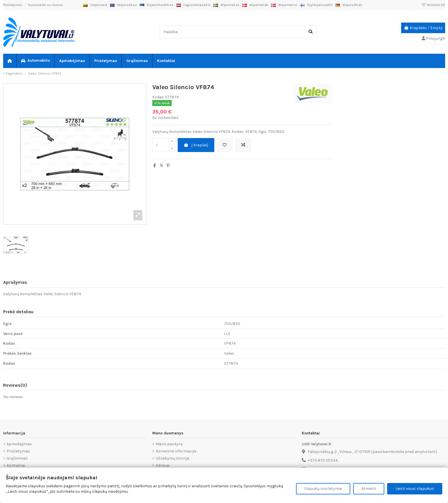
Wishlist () (433, 5)
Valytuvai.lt (95, 5)
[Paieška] (311, 32)
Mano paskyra (169, 444)
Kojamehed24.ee (157, 5)
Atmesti (369, 489)
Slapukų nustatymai (323, 489)
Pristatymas (13, 5)
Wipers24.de (349, 5)
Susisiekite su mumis (45, 5)
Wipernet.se (226, 5)
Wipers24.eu (123, 5)
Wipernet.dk (255, 5)
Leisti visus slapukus (415, 489)
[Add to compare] (243, 145)
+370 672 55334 (323, 460)
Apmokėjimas (19, 444)
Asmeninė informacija (176, 451)
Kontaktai (16, 465)
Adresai (163, 465)
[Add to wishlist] (225, 145)
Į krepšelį (196, 145)
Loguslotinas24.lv (193, 5)
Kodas (158, 97)
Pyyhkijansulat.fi (316, 5)
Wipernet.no (284, 5)
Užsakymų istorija (172, 458)
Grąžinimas (17, 458)
